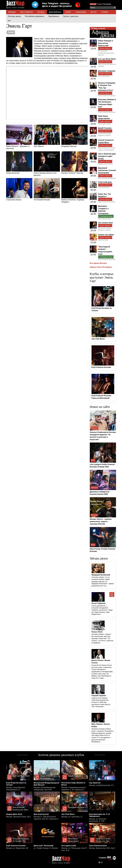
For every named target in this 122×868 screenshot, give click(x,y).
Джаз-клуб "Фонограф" (44, 846)
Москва (93, 4)
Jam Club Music (104, 76)
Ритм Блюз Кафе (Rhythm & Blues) (105, 134)
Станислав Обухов (19, 189)
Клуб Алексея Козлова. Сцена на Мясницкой (107, 149)
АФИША (12, 12)
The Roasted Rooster (47, 189)
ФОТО (94, 12)
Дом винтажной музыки (107, 178)
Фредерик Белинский (101, 575)
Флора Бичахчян (19, 163)
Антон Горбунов (99, 603)
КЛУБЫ (41, 12)
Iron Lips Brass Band (107, 59)
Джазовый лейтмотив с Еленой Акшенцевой (107, 170)
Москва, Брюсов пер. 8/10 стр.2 (102, 848)
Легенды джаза (14, 16)
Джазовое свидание (107, 71)
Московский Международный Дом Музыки (106, 53)
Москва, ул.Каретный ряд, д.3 (101, 785)
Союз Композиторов (98, 846)
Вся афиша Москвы (98, 263)
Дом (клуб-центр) (41, 814)
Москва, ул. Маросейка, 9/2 (17, 848)
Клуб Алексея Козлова (107, 96)
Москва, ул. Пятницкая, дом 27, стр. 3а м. (74, 849)
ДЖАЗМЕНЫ (55, 12)
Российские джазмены (35, 16)
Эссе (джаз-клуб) (105, 124)
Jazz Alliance (47, 136)
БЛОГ (68, 12)
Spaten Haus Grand (105, 164)
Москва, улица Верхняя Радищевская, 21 (16, 789)
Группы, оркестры (71, 16)
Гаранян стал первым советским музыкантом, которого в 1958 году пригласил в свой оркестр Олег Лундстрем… (101, 702)
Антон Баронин (70, 61)
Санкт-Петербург (104, 4)
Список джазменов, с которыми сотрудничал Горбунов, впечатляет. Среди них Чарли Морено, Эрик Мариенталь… (102, 610)
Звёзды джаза (99, 558)
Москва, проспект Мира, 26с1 (18, 817)
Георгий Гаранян (99, 696)
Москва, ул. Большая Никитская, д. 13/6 (98, 820)
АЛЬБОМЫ (81, 12)
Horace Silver (97, 632)
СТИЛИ (104, 12)
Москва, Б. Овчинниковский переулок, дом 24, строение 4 (46, 818)
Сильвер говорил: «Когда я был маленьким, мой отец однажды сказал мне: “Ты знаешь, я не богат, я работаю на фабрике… (102, 639)
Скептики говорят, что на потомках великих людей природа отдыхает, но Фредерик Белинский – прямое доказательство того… (103, 581)
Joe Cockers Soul (105, 223)
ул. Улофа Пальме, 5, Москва (46, 848)
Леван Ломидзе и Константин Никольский (106, 43)
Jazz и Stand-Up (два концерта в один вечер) (107, 156)
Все (9, 21)
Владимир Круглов (74, 136)
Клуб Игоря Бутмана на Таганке (107, 65)
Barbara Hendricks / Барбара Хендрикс (74, 190)
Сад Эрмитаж (95, 783)
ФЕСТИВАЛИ (26, 12)
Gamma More (103, 240)
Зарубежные (54, 16)
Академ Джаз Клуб (14, 814)
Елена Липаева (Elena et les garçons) (47, 164)
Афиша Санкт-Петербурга (101, 267)
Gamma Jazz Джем (106, 235)
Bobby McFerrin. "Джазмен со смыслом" (19, 137)
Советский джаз (105, 182)
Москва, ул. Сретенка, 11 (72, 817)
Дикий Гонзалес (105, 128)
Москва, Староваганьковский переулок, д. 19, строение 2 (74, 789)
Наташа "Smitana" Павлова (74, 163)
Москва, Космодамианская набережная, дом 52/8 (45, 789)
